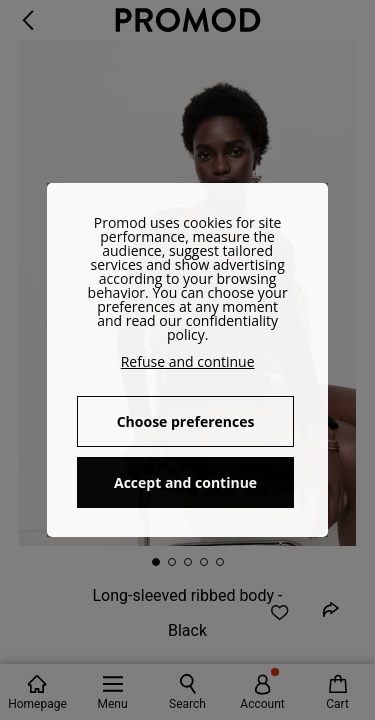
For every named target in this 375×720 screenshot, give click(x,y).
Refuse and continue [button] (188, 361)
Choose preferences (186, 421)
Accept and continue (185, 482)
